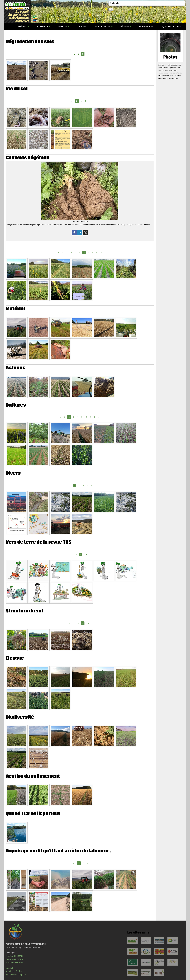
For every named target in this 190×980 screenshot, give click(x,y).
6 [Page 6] (86, 417)
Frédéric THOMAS (14, 956)
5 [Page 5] (80, 252)
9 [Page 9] (97, 252)
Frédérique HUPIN (14, 963)
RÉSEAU (125, 27)
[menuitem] (9, 27)
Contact (9, 968)
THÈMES (22, 27)
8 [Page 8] (93, 252)
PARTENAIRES (146, 27)
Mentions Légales (14, 971)
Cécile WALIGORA (14, 959)
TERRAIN (63, 27)
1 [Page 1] (74, 54)
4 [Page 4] (75, 252)
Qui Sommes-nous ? (172, 27)
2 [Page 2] (78, 54)
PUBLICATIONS (103, 27)
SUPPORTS (42, 27)
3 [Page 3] (85, 101)
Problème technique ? (16, 975)
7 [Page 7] (88, 252)
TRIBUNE (82, 27)
